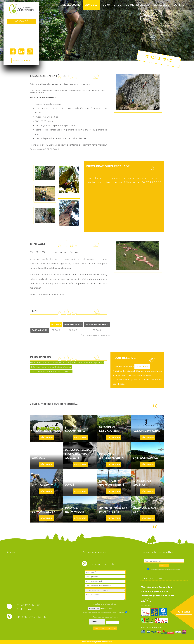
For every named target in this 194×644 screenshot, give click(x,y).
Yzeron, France (21, 36)
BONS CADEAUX (21, 61)
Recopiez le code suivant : (105, 617)
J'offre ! (180, 5)
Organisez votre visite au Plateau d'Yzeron (51, 367)
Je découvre (71, 5)
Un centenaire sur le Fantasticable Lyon (50, 363)
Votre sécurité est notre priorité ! (87, 363)
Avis (146, 601)
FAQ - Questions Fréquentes (156, 587)
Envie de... (91, 5)
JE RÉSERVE (142, 367)
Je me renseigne (137, 5)
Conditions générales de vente (157, 596)
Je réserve (161, 5)
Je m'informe (112, 5)
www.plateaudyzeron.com (94, 642)
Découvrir (47, 437)
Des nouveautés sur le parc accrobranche (51, 371)
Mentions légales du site (154, 591)
